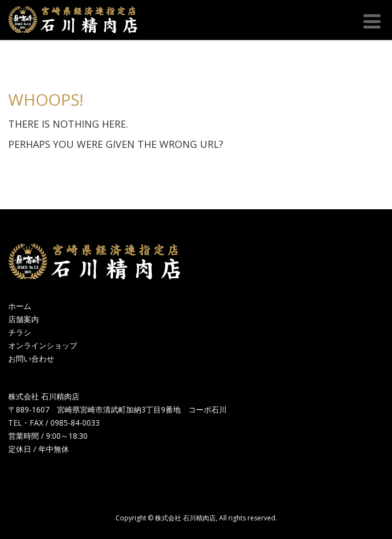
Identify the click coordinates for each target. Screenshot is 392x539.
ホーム (20, 306)
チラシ (20, 332)
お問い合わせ (31, 359)
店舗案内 (24, 319)
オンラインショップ (43, 345)
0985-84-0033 (75, 423)
